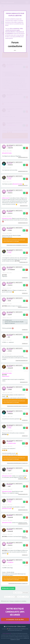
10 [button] (14, 597)
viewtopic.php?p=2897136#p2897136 (10, 455)
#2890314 (26, 196)
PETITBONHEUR (11, 270)
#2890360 (26, 288)
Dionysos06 (10, 368)
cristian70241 (23, 361)
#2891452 (26, 340)
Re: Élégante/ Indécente (15, 145)
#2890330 (26, 273)
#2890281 (26, 151)
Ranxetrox (10, 193)
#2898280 (26, 474)
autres (24, 245)
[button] (5, 597)
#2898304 (26, 505)
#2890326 (26, 256)
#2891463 (26, 354)
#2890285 (26, 182)
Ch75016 (10, 230)
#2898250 (26, 431)
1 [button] (7, 597)
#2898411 (26, 534)
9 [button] (11, 597)
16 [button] (25, 597)
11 (16, 597)
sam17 (9, 486)
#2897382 (26, 371)
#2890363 (26, 304)
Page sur (19, 593)
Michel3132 (10, 165)
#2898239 (26, 417)
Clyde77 (10, 471)
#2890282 (26, 168)
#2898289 (26, 489)
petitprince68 (11, 584)
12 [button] (18, 597)
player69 (10, 315)
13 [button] (21, 597)
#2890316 (26, 216)
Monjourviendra (10, 245)
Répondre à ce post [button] (8, 588)
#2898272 (26, 446)
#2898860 (26, 548)
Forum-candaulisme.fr (7, 633)
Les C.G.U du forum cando (10, 626)
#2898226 (26, 393)
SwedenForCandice (22, 157)
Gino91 (10, 301)
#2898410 (26, 520)
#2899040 (26, 566)
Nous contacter (22, 626)
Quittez (15, 50)
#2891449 (26, 318)
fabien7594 (10, 148)
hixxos (20, 463)
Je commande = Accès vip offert (15, 619)
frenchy (10, 179)
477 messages (25, 593)
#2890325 (26, 233)
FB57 (9, 337)
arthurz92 (16, 584)
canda (20, 406)
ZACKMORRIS (18, 245)
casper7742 (18, 361)
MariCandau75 (23, 206)
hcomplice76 (11, 562)
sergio (24, 262)
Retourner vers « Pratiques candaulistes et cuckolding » (14, 601)
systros (14, 245)
